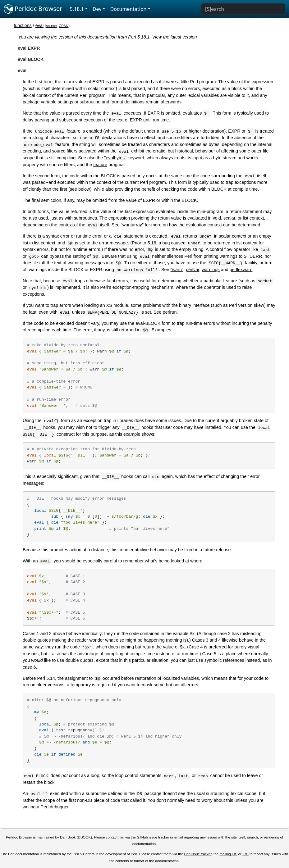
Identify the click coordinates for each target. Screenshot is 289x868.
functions (23, 25)
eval (39, 25)
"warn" (177, 270)
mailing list (228, 854)
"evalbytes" (115, 158)
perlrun (170, 312)
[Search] (243, 9)
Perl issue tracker (198, 854)
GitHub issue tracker (153, 837)
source (51, 26)
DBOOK (85, 837)
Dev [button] (97, 9)
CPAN (64, 26)
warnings (211, 270)
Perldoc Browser (33, 9)
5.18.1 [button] (77, 9)
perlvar (193, 270)
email (179, 837)
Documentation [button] (128, 9)
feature (100, 165)
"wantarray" (132, 225)
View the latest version (175, 37)
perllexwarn (241, 270)
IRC (245, 854)
